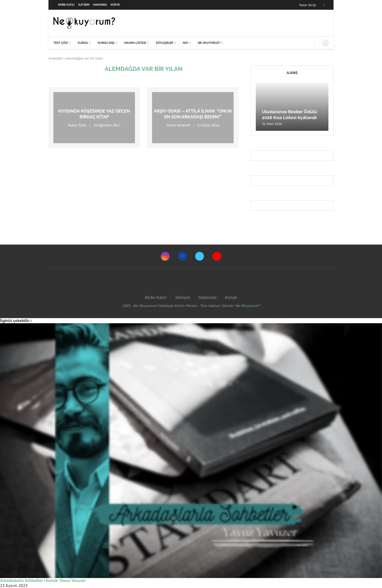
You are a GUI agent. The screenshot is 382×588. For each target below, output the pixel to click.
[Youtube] (217, 256)
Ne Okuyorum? (248, 306)
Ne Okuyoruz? (209, 43)
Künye (115, 5)
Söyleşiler (165, 43)
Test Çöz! (61, 43)
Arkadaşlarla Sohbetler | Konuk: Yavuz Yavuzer (43, 581)
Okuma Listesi (135, 43)
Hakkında (100, 5)
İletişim (84, 5)
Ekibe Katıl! (67, 5)
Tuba (82, 125)
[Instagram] (165, 256)
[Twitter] (200, 256)
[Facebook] (324, 5)
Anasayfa (56, 58)
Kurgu (83, 43)
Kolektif (184, 125)
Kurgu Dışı (106, 43)
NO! (185, 43)
